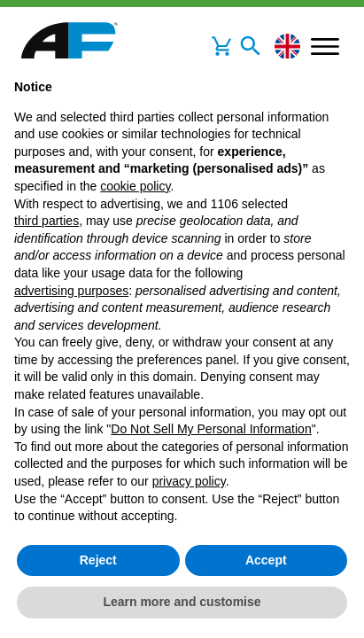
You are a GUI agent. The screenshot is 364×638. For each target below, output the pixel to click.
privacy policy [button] (189, 481)
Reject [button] (98, 560)
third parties (46, 221)
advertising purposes (71, 291)
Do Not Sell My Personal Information (211, 429)
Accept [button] (266, 560)
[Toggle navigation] (251, 46)
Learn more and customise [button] (182, 602)
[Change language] (287, 47)
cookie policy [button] (135, 186)
